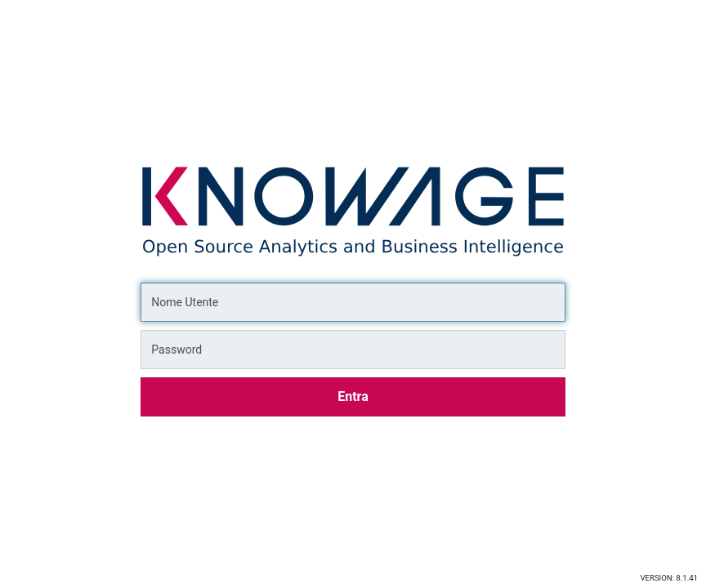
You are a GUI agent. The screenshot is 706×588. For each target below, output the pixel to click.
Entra (353, 396)
